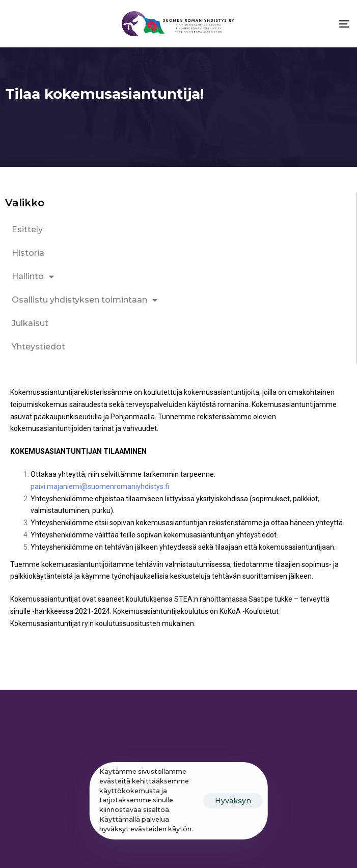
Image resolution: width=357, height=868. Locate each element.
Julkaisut (30, 323)
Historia (28, 253)
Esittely (27, 229)
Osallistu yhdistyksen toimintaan (85, 300)
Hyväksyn (233, 801)
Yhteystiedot (38, 347)
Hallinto (33, 277)
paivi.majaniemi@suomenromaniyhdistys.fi (101, 486)
